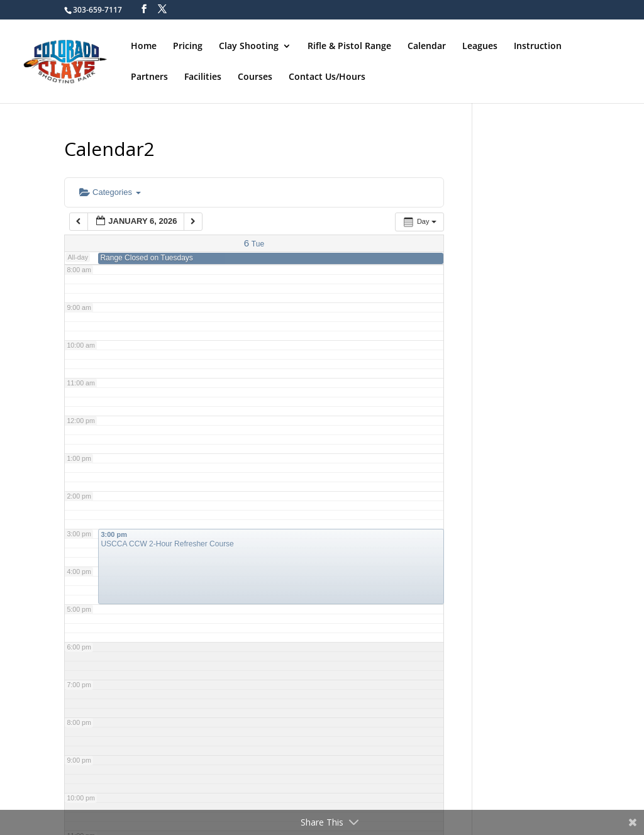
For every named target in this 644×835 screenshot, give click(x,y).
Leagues (480, 47)
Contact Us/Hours (327, 77)
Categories (110, 192)
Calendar (427, 47)
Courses (255, 77)
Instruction (538, 47)
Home (144, 47)
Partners (149, 77)
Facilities (203, 77)
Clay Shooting (249, 47)
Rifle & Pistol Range (349, 47)
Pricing (188, 47)
